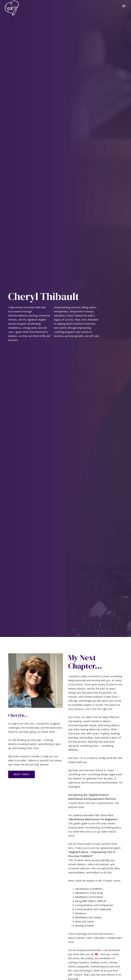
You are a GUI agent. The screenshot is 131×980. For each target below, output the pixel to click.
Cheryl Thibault (44, 296)
